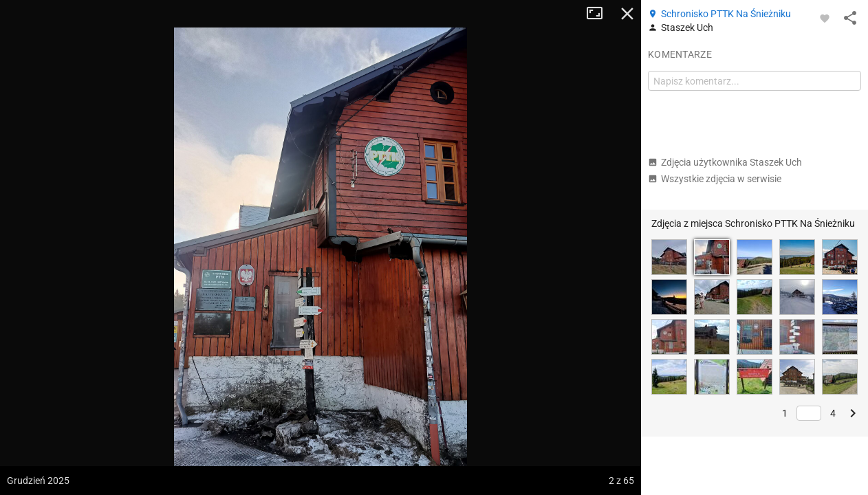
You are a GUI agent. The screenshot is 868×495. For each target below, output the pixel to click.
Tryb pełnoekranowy (600, 14)
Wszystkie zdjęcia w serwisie (715, 179)
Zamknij (627, 14)
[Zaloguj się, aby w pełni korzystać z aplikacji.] (825, 18)
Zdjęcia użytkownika (725, 162)
